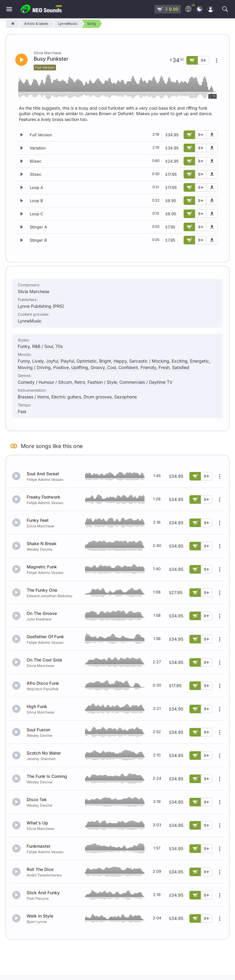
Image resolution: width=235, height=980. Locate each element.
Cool (112, 367)
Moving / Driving (34, 367)
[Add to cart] (189, 135)
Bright (105, 361)
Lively (38, 361)
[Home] (12, 24)
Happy (120, 361)
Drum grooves (98, 397)
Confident (128, 367)
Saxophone (125, 397)
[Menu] (9, 9)
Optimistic (87, 361)
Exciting (180, 361)
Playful (67, 361)
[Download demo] (212, 135)
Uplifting (80, 367)
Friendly (148, 367)
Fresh (164, 367)
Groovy (98, 367)
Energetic (200, 361)
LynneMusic (30, 321)
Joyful (52, 361)
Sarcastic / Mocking (149, 361)
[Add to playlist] (201, 135)
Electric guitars (66, 397)
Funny (24, 361)
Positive (61, 367)
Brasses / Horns (33, 397)
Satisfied (181, 367)
